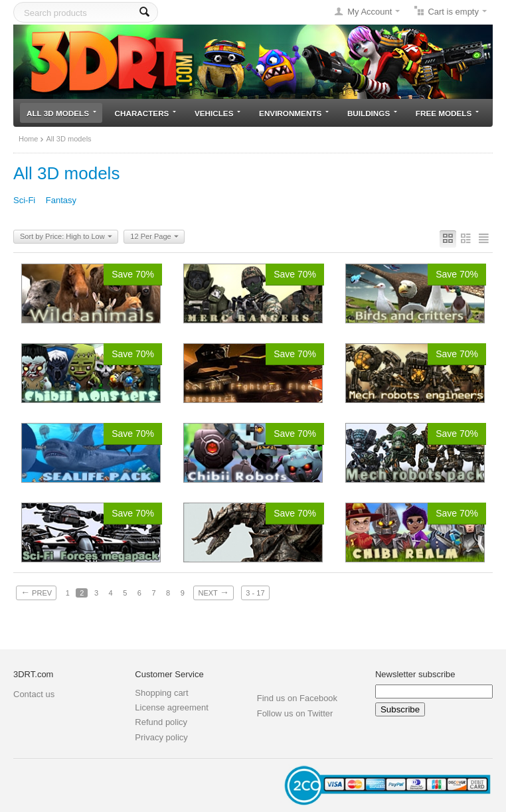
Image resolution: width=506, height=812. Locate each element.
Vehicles (217, 113)
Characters (146, 113)
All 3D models (61, 113)
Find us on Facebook (297, 698)
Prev (36, 592)
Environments (294, 113)
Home (28, 139)
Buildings (372, 113)
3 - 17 (255, 593)
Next (213, 592)
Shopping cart (161, 693)
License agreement (172, 707)
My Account (370, 12)
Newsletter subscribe (415, 674)
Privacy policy (161, 737)
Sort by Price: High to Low (66, 237)
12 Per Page (154, 237)
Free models (447, 113)
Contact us (34, 694)
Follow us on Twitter (295, 713)
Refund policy (161, 722)
